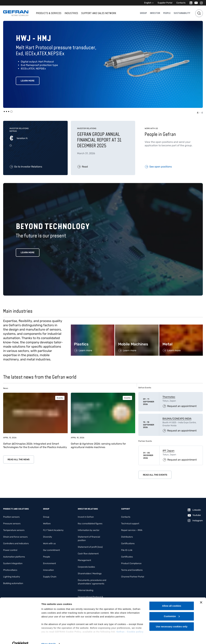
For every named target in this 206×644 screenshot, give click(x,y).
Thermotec (169, 397)
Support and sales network (99, 13)
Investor (155, 13)
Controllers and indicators (16, 543)
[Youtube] (195, 3)
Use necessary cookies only (172, 620)
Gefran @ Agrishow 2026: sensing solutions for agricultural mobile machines (98, 445)
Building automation (13, 583)
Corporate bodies (86, 567)
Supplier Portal (165, 3)
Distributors (127, 537)
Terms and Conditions (132, 570)
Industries (71, 13)
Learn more (28, 252)
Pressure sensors (12, 524)
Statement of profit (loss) (90, 547)
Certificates (127, 557)
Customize (172, 610)
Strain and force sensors (15, 537)
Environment (49, 563)
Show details (49, 638)
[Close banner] (201, 596)
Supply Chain (50, 577)
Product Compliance (131, 563)
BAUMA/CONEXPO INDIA (177, 419)
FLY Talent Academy (53, 530)
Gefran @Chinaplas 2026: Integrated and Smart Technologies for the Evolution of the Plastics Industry (35, 445)
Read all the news (19, 460)
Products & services (49, 13)
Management (84, 560)
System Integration (13, 563)
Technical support (130, 524)
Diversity (48, 537)
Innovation (48, 570)
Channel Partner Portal (133, 577)
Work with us (49, 543)
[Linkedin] (190, 3)
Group (143, 13)
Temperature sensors (14, 530)
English (148, 3)
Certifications (128, 543)
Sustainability (182, 13)
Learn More (28, 81)
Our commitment (51, 550)
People (167, 13)
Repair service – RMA (132, 530)
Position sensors (11, 517)
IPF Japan (169, 451)
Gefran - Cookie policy (130, 626)
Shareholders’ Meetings (90, 574)
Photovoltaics (10, 570)
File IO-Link (127, 550)
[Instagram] (200, 3)
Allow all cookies (172, 600)
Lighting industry (12, 577)
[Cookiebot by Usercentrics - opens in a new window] (20, 638)
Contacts (181, 3)
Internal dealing (85, 590)
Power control (10, 550)
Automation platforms (14, 557)
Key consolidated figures (90, 524)
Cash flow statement (88, 554)
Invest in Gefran (86, 517)
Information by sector (89, 530)
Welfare (47, 524)
